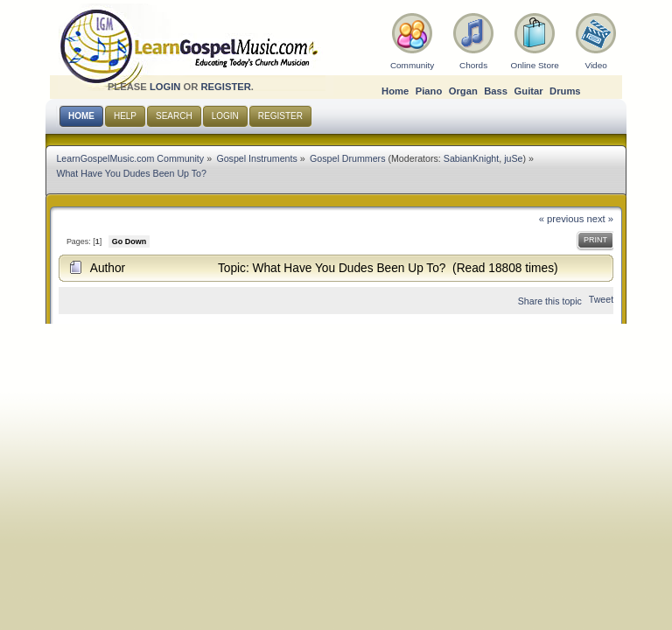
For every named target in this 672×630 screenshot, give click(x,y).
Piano (429, 91)
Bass (496, 91)
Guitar (529, 91)
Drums (565, 91)
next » (601, 219)
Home (395, 91)
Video (595, 65)
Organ (463, 91)
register (225, 87)
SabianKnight (471, 158)
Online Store (534, 65)
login (165, 87)
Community (412, 65)
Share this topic (550, 301)
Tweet (601, 299)
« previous (562, 219)
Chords (473, 65)
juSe (513, 158)
